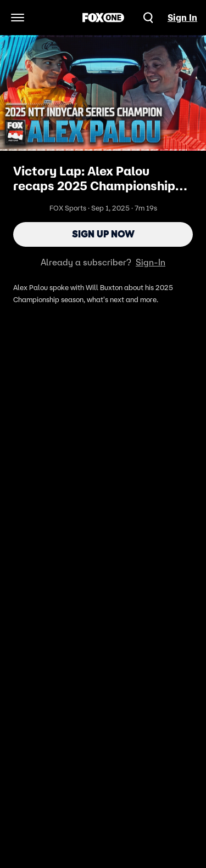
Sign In (182, 18)
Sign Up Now (103, 234)
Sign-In (151, 262)
